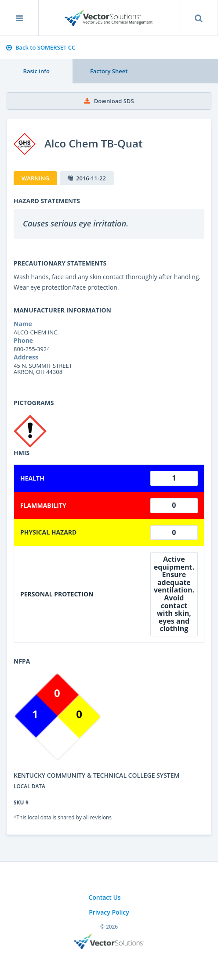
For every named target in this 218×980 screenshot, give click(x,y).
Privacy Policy (109, 912)
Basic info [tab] (36, 71)
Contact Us (104, 897)
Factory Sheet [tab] (109, 71)
